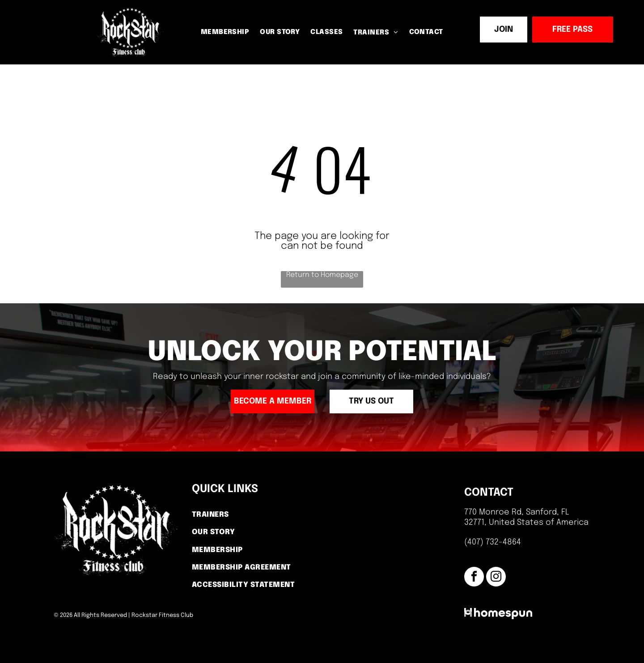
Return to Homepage (322, 275)
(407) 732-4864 (493, 542)
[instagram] (496, 578)
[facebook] (474, 578)
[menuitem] (225, 33)
